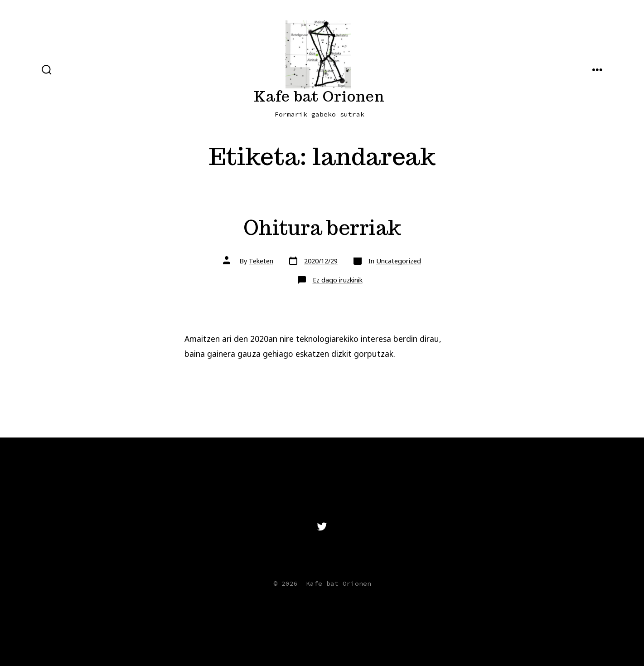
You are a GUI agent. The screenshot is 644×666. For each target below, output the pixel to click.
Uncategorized (399, 261)
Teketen (261, 261)
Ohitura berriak (322, 227)
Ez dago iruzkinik (338, 280)
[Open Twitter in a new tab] (322, 526)
